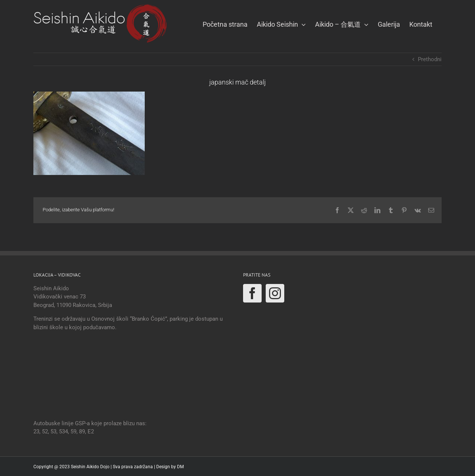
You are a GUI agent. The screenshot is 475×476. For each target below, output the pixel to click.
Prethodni (430, 59)
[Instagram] (275, 293)
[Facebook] (252, 293)
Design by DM (170, 467)
